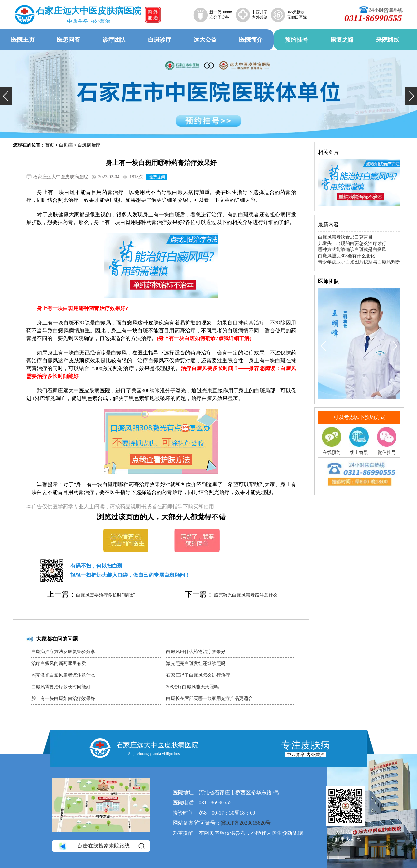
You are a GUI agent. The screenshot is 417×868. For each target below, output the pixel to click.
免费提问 (157, 177)
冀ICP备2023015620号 (246, 823)
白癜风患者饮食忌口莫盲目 (345, 237)
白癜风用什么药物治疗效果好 (196, 652)
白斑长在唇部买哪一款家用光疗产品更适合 (209, 699)
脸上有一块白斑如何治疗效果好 (63, 699)
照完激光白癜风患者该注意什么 (246, 595)
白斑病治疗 (89, 145)
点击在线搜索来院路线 (101, 846)
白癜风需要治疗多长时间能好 (106, 595)
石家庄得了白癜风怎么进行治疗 (198, 675)
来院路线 (388, 40)
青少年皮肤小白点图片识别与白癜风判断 (359, 262)
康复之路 (342, 40)
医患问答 (68, 40)
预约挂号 (296, 40)
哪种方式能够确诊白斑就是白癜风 (352, 250)
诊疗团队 (114, 40)
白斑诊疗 (160, 40)
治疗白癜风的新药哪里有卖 (59, 663)
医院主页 (23, 40)
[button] (6, 96)
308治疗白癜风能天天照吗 (192, 687)
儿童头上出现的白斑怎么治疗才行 (352, 243)
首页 (50, 145)
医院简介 (251, 40)
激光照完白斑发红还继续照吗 (196, 663)
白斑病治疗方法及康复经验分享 (63, 652)
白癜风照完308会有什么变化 (346, 256)
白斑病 (66, 145)
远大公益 (205, 40)
